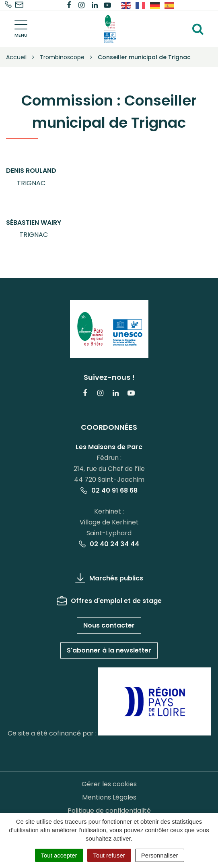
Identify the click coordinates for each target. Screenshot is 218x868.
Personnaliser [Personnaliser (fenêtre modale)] (160, 855)
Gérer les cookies (109, 784)
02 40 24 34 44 (109, 544)
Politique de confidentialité (109, 811)
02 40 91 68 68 (109, 490)
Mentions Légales (109, 797)
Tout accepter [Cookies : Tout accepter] (59, 855)
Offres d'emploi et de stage (109, 601)
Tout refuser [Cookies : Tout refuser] (109, 855)
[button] (31, 177)
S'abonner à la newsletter (109, 650)
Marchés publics (109, 578)
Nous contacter (109, 625)
